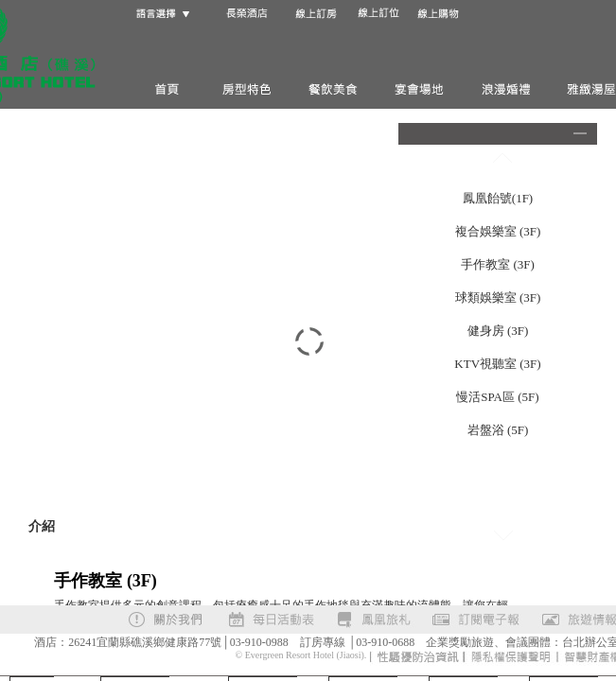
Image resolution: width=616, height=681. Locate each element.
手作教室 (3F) (498, 264)
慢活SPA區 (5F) (497, 397)
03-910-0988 (259, 642)
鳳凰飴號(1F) (498, 198)
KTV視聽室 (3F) (497, 364)
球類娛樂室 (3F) (498, 297)
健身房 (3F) (498, 331)
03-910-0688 (385, 642)
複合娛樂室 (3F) (498, 231)
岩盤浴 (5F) (498, 430)
